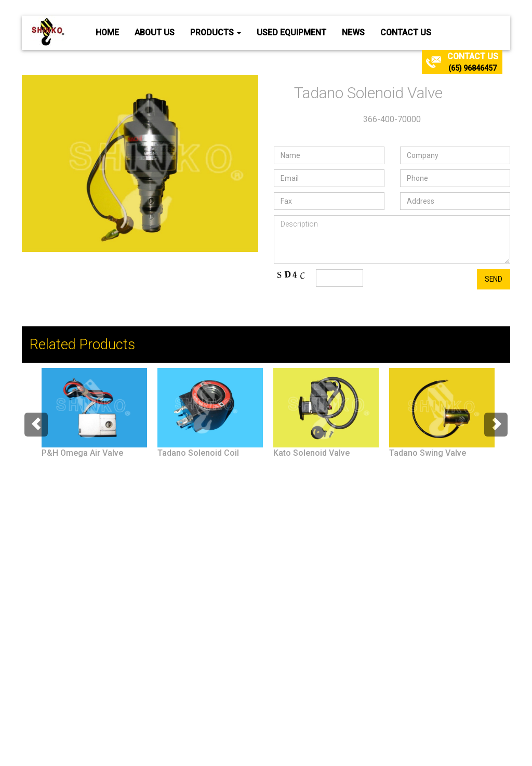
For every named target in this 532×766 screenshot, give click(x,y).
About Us (155, 32)
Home (107, 32)
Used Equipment (291, 32)
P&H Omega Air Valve (82, 453)
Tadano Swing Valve (428, 453)
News (353, 32)
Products (216, 32)
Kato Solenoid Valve (311, 453)
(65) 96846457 (473, 68)
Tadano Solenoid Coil (198, 453)
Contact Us (406, 32)
